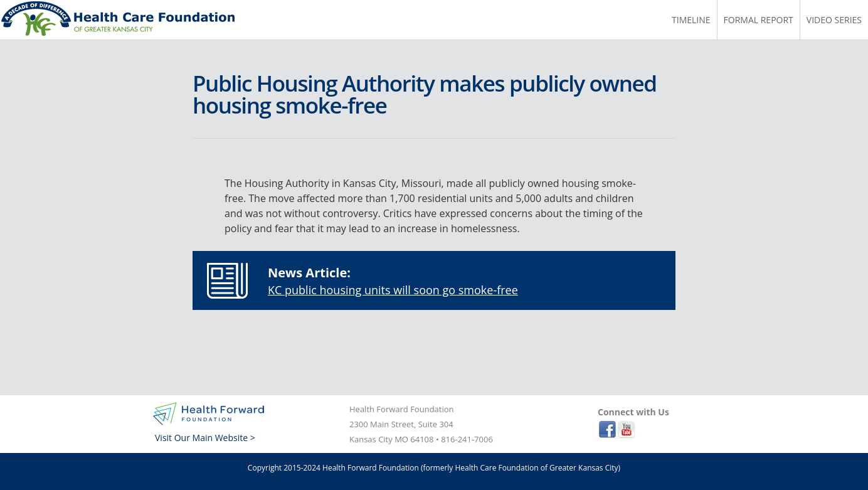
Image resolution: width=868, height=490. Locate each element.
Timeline (691, 20)
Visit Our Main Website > (205, 438)
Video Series (834, 20)
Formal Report (759, 20)
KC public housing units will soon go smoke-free (393, 290)
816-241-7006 (467, 439)
